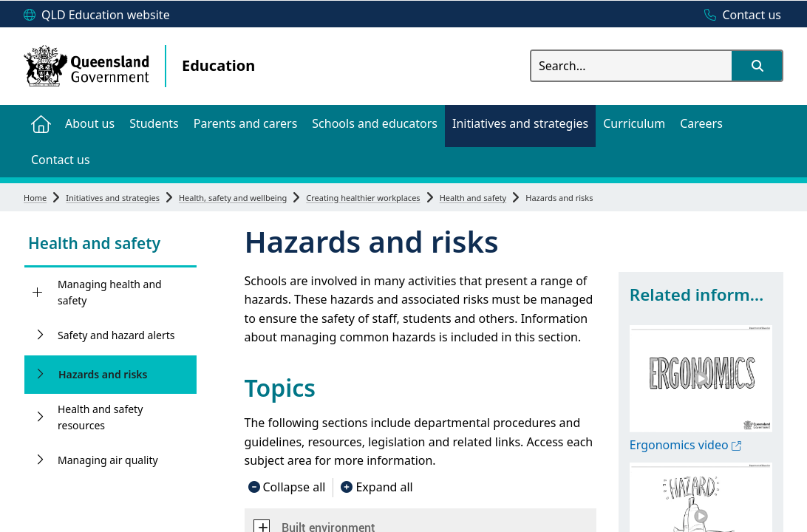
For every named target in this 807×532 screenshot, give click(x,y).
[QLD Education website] (97, 16)
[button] (757, 66)
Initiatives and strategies (113, 198)
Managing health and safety (110, 292)
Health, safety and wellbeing (233, 198)
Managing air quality (108, 460)
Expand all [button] (384, 487)
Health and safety (473, 198)
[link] (110, 245)
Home (35, 198)
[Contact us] (739, 16)
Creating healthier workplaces (363, 198)
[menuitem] (41, 123)
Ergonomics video (685, 445)
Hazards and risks (103, 374)
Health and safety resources (100, 417)
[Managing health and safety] (37, 293)
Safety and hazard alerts (116, 335)
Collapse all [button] (294, 487)
